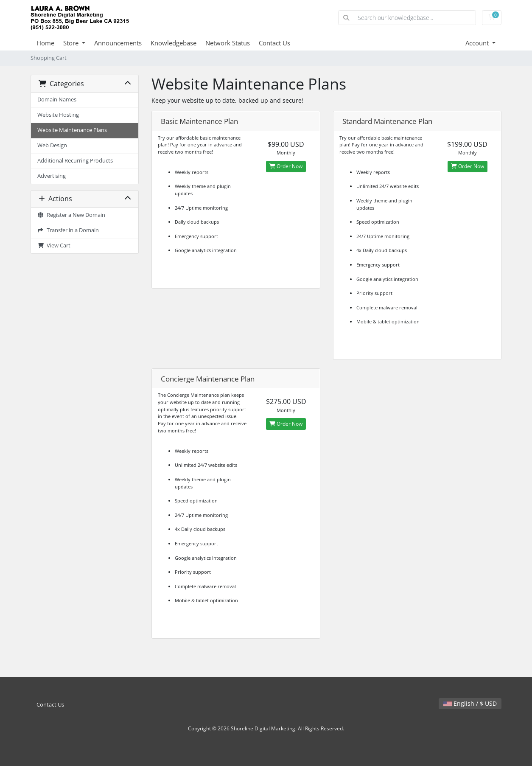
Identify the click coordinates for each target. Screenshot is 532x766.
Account (478, 43)
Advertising (52, 176)
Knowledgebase (174, 43)
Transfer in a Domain (68, 230)
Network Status (228, 43)
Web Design (52, 145)
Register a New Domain (71, 215)
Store (72, 43)
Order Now (286, 166)
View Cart (54, 246)
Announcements (118, 43)
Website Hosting (58, 115)
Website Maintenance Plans (72, 130)
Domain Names (57, 100)
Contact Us (274, 43)
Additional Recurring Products (75, 161)
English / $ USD (470, 703)
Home (45, 43)
